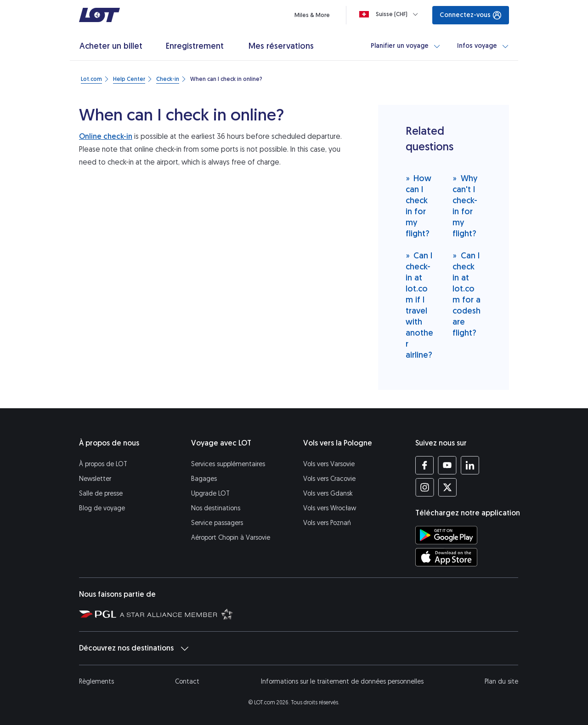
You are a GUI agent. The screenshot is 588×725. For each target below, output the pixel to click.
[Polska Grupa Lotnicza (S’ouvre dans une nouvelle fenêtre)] (98, 614)
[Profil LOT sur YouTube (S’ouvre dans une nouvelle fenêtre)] (447, 465)
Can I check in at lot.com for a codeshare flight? (466, 294)
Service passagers (217, 523)
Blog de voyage (102, 508)
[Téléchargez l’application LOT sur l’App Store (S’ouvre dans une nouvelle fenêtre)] (446, 557)
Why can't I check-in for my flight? (465, 206)
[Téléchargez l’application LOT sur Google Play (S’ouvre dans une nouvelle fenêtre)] (446, 535)
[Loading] (390, 14)
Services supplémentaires (228, 464)
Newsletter (95, 479)
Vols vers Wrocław (330, 508)
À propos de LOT (103, 464)
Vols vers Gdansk (328, 494)
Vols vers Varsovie (329, 464)
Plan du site (501, 682)
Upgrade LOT (210, 494)
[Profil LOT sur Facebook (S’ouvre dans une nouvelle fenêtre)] (425, 465)
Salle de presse (101, 494)
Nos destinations (216, 508)
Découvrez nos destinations (134, 648)
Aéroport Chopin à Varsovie (231, 538)
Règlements (96, 682)
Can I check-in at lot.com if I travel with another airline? (419, 305)
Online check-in (106, 136)
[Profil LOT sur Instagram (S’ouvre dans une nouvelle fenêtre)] (425, 487)
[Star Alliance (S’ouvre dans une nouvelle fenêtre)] (176, 614)
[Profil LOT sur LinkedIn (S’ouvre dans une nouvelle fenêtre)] (470, 465)
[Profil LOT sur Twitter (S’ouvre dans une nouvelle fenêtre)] (447, 487)
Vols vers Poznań (327, 523)
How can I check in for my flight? (419, 206)
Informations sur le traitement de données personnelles (342, 682)
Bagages (204, 479)
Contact (187, 682)
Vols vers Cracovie (329, 479)
